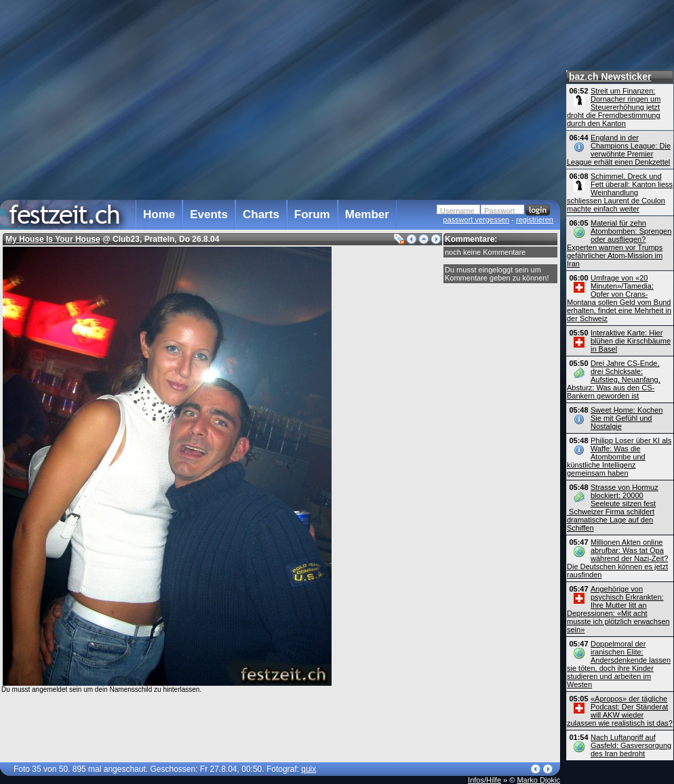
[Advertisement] (277, 98)
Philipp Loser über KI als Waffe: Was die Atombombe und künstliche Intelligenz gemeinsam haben (619, 457)
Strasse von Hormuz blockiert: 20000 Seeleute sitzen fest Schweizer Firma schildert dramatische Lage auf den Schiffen (613, 508)
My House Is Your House (53, 239)
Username (457, 211)
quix (309, 769)
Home (159, 214)
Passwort (499, 211)
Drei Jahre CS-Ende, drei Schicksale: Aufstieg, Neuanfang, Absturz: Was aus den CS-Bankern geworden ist (614, 379)
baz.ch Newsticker (610, 77)
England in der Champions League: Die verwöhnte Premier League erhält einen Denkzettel (619, 150)
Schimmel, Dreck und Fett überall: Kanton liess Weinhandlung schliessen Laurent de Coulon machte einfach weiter (620, 192)
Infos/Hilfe (484, 780)
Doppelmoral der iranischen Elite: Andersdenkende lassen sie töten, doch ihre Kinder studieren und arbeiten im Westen (619, 664)
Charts (261, 214)
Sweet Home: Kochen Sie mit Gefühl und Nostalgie (627, 418)
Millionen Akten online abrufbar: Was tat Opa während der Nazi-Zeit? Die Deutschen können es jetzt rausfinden (617, 558)
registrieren (535, 220)
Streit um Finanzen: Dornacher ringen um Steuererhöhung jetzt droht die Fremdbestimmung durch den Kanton (614, 107)
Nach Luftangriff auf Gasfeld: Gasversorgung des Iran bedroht (631, 745)
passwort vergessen (476, 220)
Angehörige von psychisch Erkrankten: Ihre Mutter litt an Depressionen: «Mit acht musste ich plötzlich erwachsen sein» (618, 609)
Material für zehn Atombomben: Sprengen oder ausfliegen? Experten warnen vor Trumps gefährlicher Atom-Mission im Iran (619, 243)
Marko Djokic (538, 780)
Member (367, 214)
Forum (312, 214)
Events (209, 214)
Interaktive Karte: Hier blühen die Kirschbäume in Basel (631, 341)
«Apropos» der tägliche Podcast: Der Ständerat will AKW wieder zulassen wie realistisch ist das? (620, 711)
